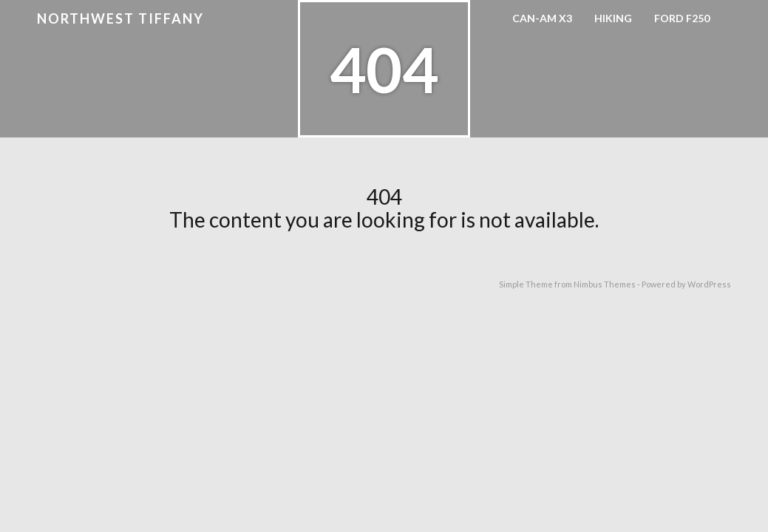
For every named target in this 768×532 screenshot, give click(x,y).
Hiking (613, 18)
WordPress (709, 284)
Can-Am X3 (542, 18)
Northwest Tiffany (120, 18)
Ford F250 (682, 18)
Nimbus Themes (605, 284)
